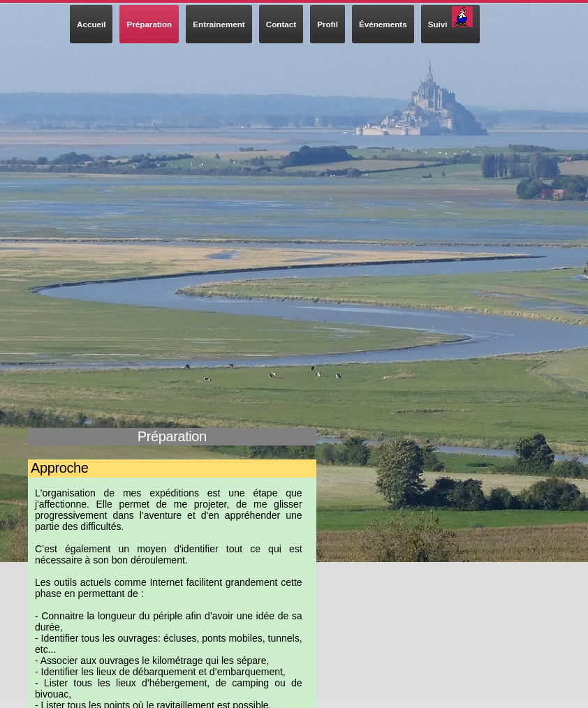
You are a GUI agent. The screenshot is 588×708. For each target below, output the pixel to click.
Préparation (149, 24)
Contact (281, 24)
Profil (328, 24)
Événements (383, 24)
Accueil (91, 24)
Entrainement (219, 24)
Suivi (450, 17)
